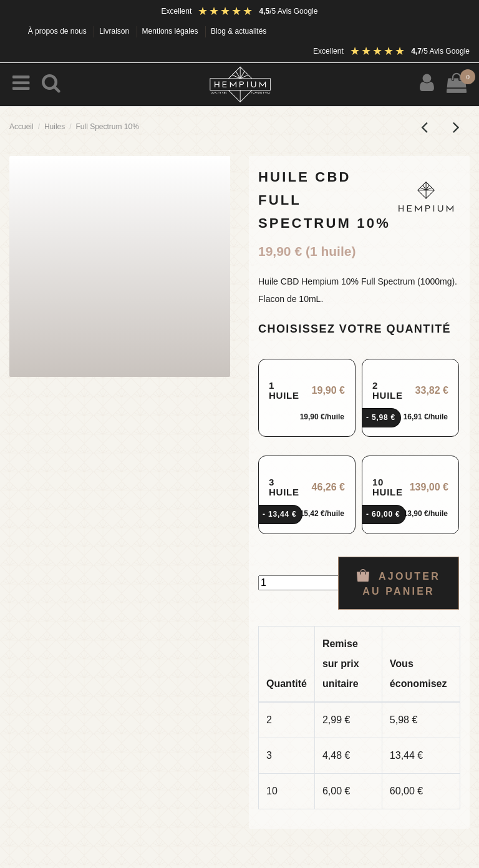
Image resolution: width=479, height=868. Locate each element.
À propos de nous (58, 31)
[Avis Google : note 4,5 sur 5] (258, 11)
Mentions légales (171, 31)
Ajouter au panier (399, 583)
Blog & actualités (239, 31)
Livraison (115, 31)
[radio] (307, 398)
